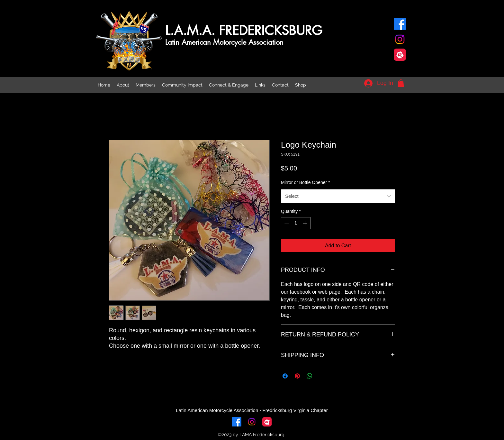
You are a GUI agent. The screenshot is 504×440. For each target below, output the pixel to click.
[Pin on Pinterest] (297, 376)
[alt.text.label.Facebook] (400, 24)
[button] (401, 83)
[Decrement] (286, 223)
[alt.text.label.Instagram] (400, 39)
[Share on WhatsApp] (310, 376)
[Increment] (306, 223)
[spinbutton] (296, 223)
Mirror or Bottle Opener (306, 182)
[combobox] (338, 196)
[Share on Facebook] (285, 376)
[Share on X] (322, 376)
